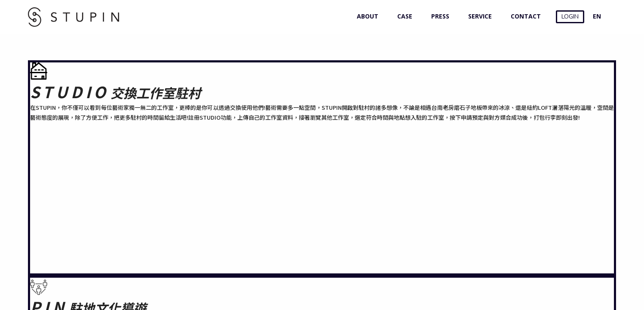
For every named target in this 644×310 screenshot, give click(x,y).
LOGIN (570, 17)
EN (597, 16)
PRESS (438, 16)
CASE (403, 16)
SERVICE (478, 16)
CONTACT (524, 16)
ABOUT (366, 16)
